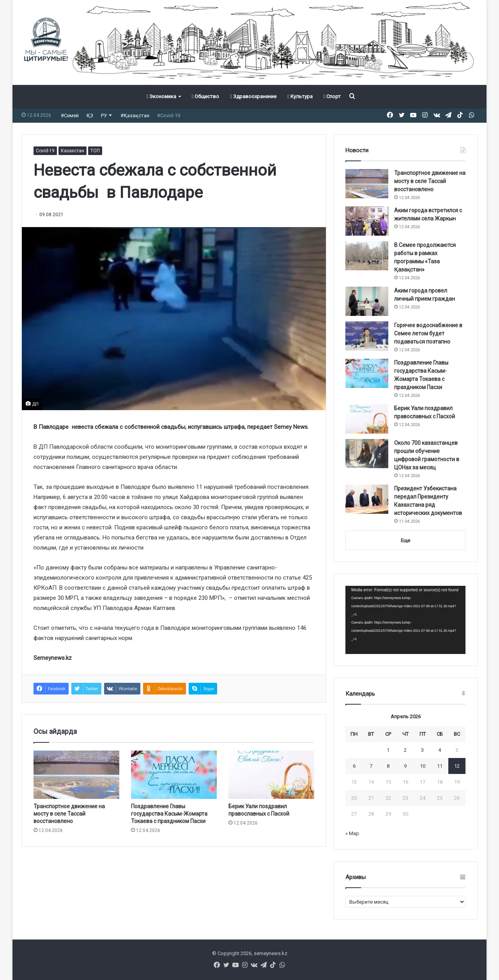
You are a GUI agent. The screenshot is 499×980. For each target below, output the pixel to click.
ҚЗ (90, 115)
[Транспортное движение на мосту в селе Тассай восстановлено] (76, 775)
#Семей (70, 115)
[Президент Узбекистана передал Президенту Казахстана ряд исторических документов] (367, 499)
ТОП (95, 151)
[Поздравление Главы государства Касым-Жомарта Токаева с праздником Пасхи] (174, 775)
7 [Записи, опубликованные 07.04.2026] (371, 766)
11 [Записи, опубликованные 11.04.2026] (440, 766)
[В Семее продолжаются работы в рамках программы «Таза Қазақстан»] (367, 256)
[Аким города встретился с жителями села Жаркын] (367, 221)
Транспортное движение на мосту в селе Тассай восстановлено (69, 814)
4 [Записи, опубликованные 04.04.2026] (440, 750)
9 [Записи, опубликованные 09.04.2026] (405, 766)
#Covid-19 (169, 115)
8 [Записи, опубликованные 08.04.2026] (388, 766)
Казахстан (73, 151)
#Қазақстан (135, 115)
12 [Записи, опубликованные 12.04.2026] (457, 766)
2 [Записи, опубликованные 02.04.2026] (405, 750)
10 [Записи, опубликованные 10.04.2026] (423, 766)
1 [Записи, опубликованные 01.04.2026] (388, 750)
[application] (405, 620)
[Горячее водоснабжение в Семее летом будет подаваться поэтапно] (367, 336)
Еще (405, 540)
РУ (104, 115)
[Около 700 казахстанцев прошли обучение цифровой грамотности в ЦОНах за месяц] (367, 454)
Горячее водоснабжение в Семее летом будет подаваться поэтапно (428, 333)
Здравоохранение (253, 96)
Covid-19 (45, 151)
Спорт (332, 96)
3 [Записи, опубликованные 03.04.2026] (422, 750)
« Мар (352, 833)
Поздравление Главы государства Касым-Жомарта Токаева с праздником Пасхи (169, 814)
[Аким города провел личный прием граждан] (367, 301)
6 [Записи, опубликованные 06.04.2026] (354, 766)
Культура (300, 96)
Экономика (162, 96)
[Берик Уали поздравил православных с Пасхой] (271, 775)
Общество (205, 96)
